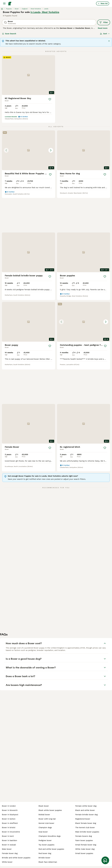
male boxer (7, 849)
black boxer (44, 806)
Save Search (9, 34)
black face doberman (48, 862)
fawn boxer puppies (84, 840)
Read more (103, 28)
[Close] (109, 41)
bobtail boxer (44, 815)
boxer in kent (8, 836)
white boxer (7, 862)
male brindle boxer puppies (87, 832)
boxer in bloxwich (10, 810)
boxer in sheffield (10, 823)
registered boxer (83, 819)
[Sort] (105, 34)
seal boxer (43, 832)
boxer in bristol (9, 828)
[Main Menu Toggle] (4, 3)
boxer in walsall (9, 845)
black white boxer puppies (50, 810)
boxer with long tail (47, 819)
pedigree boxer (45, 840)
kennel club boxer (46, 823)
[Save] (50, 99)
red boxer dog (45, 853)
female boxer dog (10, 853)
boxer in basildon (9, 840)
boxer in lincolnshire (11, 832)
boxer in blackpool (10, 815)
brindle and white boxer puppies (16, 858)
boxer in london (9, 806)
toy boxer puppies (46, 845)
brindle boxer (44, 858)
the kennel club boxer (85, 828)
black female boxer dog (86, 823)
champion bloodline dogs (50, 836)
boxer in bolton (9, 819)
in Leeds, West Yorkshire (45, 12)
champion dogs (45, 828)
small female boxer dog (86, 845)
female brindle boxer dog (86, 815)
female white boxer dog (86, 806)
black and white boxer (85, 810)
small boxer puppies (84, 853)
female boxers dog (84, 836)
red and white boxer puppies (51, 849)
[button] (29, 150)
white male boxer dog (85, 849)
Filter (104, 22)
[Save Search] (105, 860)
